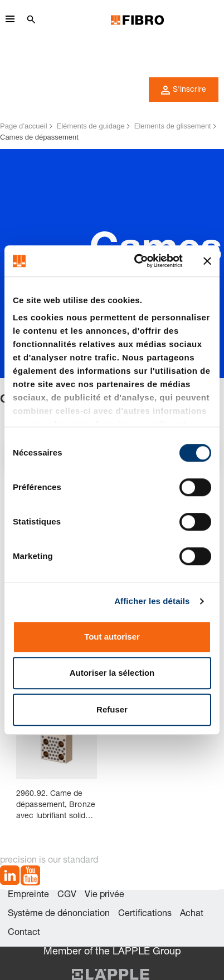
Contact (24, 933)
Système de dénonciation (59, 914)
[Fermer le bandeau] (207, 261)
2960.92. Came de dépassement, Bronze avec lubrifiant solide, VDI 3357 (56, 806)
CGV (67, 895)
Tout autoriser (112, 637)
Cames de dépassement (39, 137)
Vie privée (104, 895)
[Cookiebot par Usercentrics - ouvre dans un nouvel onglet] (137, 261)
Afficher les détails (152, 601)
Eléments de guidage (91, 126)
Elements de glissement (173, 126)
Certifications (145, 914)
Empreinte (28, 895)
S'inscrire (184, 90)
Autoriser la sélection (112, 673)
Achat (192, 914)
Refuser (112, 709)
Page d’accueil (24, 126)
